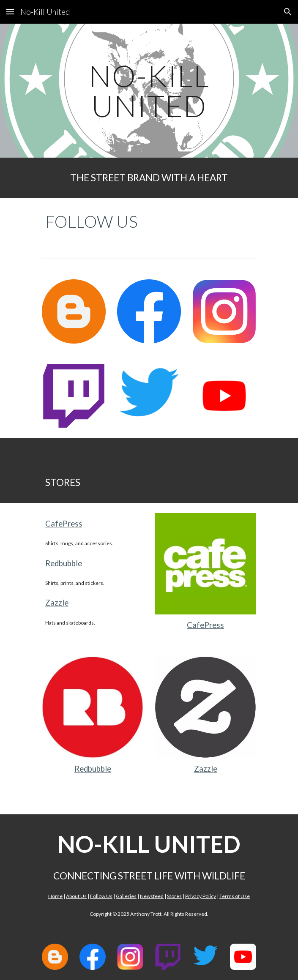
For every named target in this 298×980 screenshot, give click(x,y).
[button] (10, 12)
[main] (149, 91)
